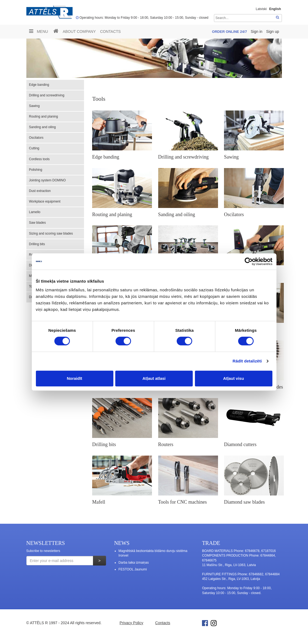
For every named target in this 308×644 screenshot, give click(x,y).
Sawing (34, 106)
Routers (166, 444)
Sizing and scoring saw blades (51, 233)
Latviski (261, 9)
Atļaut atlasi (154, 378)
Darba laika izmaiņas (134, 563)
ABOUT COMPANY (79, 31)
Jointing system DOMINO (47, 180)
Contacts (110, 31)
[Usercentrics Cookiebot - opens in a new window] (249, 261)
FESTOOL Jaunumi (133, 569)
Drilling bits (37, 244)
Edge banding (39, 85)
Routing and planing (44, 116)
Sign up (273, 31)
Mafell (99, 502)
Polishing (36, 170)
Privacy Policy (131, 623)
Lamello (35, 212)
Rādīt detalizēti (247, 361)
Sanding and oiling (43, 127)
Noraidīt (75, 378)
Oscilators (36, 138)
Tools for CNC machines (183, 502)
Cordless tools (39, 159)
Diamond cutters (240, 444)
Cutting (34, 148)
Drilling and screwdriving (47, 95)
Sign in (257, 31)
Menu (39, 31)
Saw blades (38, 223)
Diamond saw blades (244, 502)
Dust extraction (40, 191)
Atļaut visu (234, 378)
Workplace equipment (45, 201)
